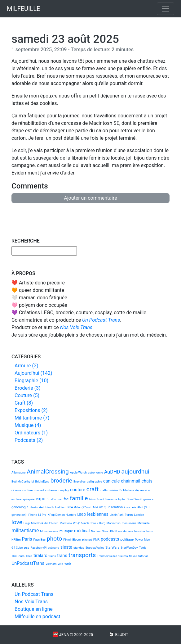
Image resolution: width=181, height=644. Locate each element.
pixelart (87, 540)
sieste (66, 547)
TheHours (18, 556)
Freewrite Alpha (115, 499)
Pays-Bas (39, 540)
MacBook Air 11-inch (45, 523)
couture (78, 490)
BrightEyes (42, 481)
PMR (96, 540)
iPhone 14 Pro (37, 515)
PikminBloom (72, 540)
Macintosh (114, 523)
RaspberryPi (39, 548)
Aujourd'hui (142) (33, 373)
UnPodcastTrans (28, 563)
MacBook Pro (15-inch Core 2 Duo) (82, 523)
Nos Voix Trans (76, 327)
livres (129, 515)
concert (39, 490)
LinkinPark (117, 515)
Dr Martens (127, 490)
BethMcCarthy (21, 481)
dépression (143, 490)
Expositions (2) (31, 410)
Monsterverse (49, 531)
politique (127, 540)
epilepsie (29, 499)
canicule (111, 481)
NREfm (16, 540)
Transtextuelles (107, 556)
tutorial (143, 556)
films (92, 499)
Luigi (27, 523)
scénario (53, 548)
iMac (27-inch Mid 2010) (90, 507)
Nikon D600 (109, 531)
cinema (16, 490)
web (68, 564)
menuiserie (129, 523)
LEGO (82, 515)
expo (40, 499)
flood (100, 499)
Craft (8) (24, 403)
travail (133, 556)
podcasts (110, 539)
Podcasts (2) (29, 440)
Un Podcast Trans (101, 320)
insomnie (130, 507)
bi (33, 481)
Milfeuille (144, 523)
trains (52, 556)
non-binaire (126, 531)
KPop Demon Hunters (62, 515)
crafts (104, 490)
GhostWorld (135, 499)
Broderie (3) (28, 388)
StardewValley (95, 548)
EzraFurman (54, 499)
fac (66, 499)
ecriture (16, 499)
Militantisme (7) (32, 418)
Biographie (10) (31, 381)
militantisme (25, 531)
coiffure (27, 490)
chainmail (130, 481)
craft (93, 489)
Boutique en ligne (34, 609)
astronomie (95, 472)
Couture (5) (27, 395)
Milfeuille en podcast (38, 617)
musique (66, 531)
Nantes (96, 531)
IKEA (70, 507)
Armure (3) (26, 366)
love (17, 522)
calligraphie (94, 481)
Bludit (121, 635)
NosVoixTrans (143, 531)
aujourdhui (135, 472)
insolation (115, 507)
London (139, 515)
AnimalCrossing (48, 472)
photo (54, 539)
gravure (148, 499)
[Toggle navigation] (166, 9)
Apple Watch (78, 472)
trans (62, 556)
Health (50, 507)
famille (79, 498)
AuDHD (112, 472)
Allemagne (18, 472)
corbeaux (51, 490)
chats (147, 481)
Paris (27, 539)
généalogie (20, 507)
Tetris (143, 548)
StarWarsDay (129, 548)
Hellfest (60, 507)
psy (26, 548)
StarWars (113, 548)
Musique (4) (28, 425)
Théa (29, 556)
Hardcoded (37, 507)
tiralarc (40, 556)
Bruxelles (79, 481)
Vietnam (51, 564)
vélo (61, 564)
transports (82, 555)
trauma (123, 556)
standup (79, 548)
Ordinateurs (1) (31, 433)
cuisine (113, 490)
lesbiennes (98, 514)
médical (82, 531)
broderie (61, 481)
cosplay (64, 490)
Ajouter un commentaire (90, 198)
